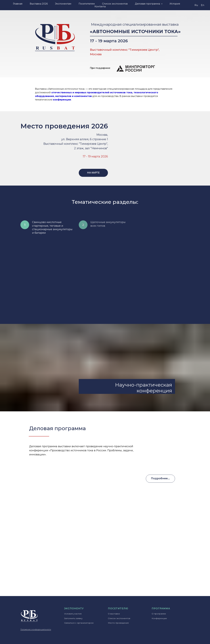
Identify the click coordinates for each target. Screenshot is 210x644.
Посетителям (87, 4)
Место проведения (118, 623)
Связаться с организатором (79, 623)
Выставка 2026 (39, 4)
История (175, 4)
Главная (18, 4)
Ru (196, 5)
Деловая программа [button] (148, 4)
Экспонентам (63, 4)
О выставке (114, 614)
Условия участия (73, 614)
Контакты (100, 6)
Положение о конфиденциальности (36, 629)
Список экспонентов (115, 4)
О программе (159, 614)
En (203, 5)
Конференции (159, 618)
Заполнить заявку (73, 618)
